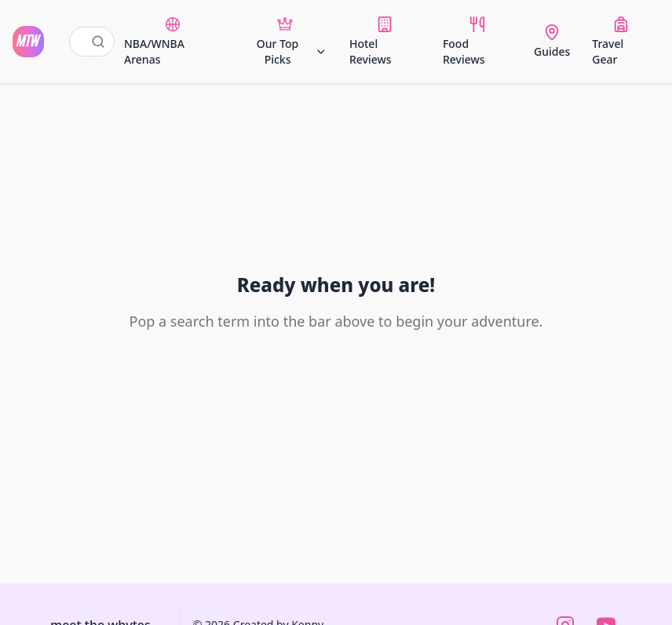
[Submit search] (98, 42)
